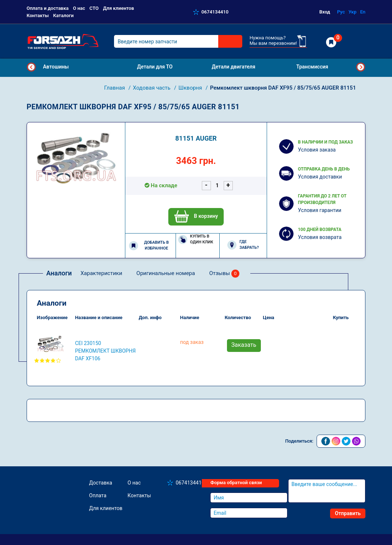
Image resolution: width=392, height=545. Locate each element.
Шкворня (191, 88)
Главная (115, 88)
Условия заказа (317, 150)
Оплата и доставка (48, 8)
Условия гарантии (320, 210)
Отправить (348, 513)
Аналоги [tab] (59, 273)
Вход (325, 12)
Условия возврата (320, 237)
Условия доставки (320, 177)
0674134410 (215, 12)
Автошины (56, 67)
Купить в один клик (196, 239)
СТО (94, 8)
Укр (352, 12)
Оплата (98, 495)
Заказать (244, 345)
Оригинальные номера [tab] (166, 273)
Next (361, 67)
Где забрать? (243, 245)
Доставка (101, 483)
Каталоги (63, 15)
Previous (31, 67)
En (363, 12)
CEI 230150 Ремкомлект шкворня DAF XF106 (105, 351)
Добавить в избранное (149, 246)
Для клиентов (119, 8)
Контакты (38, 15)
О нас (79, 8)
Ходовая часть (152, 88)
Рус (341, 12)
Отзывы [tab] (224, 274)
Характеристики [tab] (101, 273)
